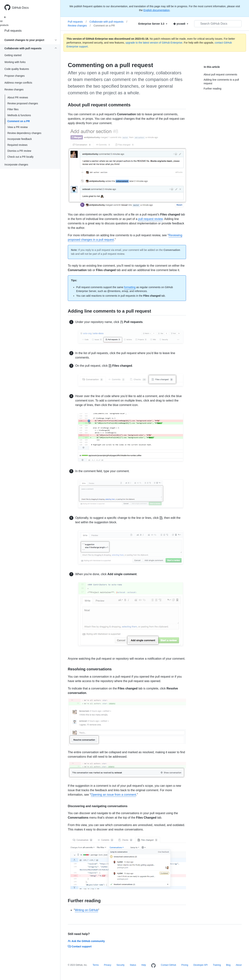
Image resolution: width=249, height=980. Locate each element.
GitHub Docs (20, 8)
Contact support (80, 946)
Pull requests (13, 31)
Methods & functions (19, 115)
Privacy (108, 965)
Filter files (13, 109)
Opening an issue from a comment (113, 795)
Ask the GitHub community (86, 941)
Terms (96, 965)
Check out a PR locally (20, 157)
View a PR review (18, 127)
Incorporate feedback (20, 139)
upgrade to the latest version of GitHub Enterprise (154, 43)
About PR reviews (18, 97)
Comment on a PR (19, 121)
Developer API (201, 965)
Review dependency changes (24, 133)
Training (217, 965)
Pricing (185, 965)
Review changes (79, 26)
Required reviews (17, 145)
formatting (130, 287)
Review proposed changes (23, 103)
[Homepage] (153, 966)
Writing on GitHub (87, 910)
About (239, 965)
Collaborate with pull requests (108, 22)
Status (133, 965)
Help (144, 965)
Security (121, 965)
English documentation (157, 10)
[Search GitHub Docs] (218, 24)
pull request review (151, 219)
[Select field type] (153, 24)
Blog (228, 965)
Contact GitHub (168, 965)
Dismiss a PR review (19, 151)
